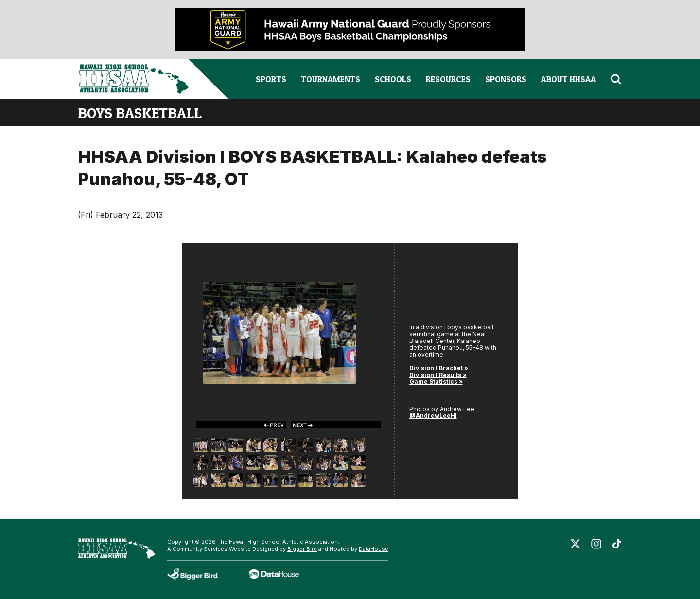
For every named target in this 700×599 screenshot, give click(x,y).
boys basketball (140, 113)
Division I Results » (438, 375)
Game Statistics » (436, 382)
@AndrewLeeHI (433, 416)
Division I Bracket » (439, 368)
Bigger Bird (302, 549)
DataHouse (374, 549)
